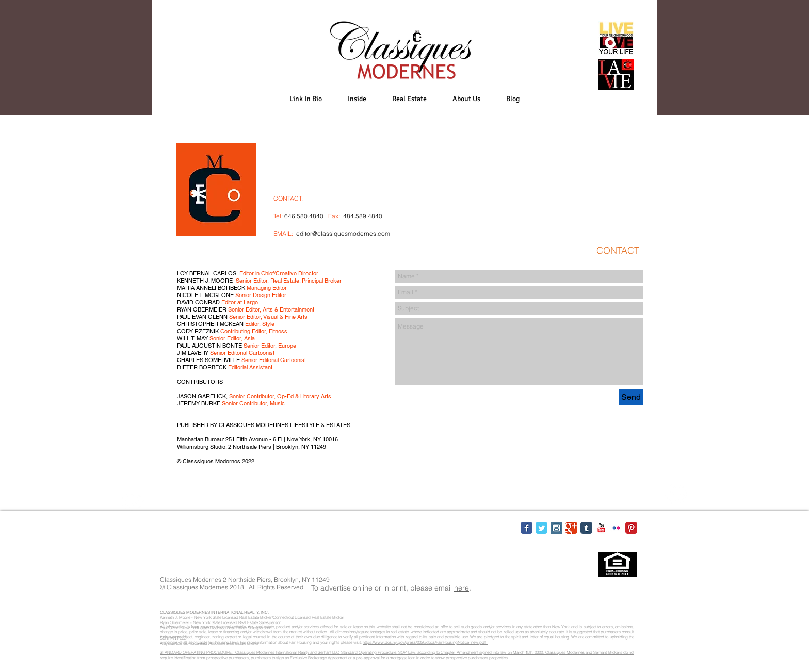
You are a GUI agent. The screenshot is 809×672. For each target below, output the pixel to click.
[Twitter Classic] (541, 528)
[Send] (631, 397)
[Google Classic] (571, 528)
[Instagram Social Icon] (556, 528)
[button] (357, 99)
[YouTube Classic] (601, 528)
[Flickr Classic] (616, 528)
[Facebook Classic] (527, 528)
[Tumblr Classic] (586, 528)
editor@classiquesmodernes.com (343, 233)
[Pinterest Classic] (631, 528)
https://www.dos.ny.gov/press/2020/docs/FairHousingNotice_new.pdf (425, 642)
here (462, 588)
